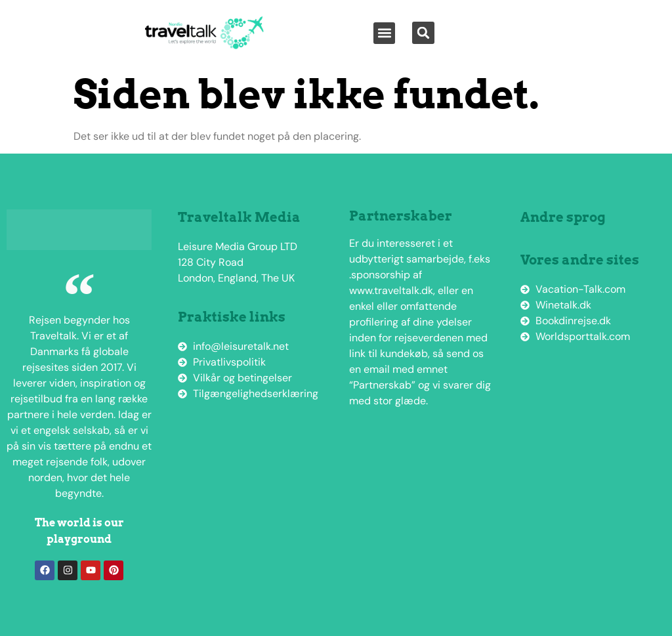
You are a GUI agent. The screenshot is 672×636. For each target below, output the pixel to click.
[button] (384, 33)
